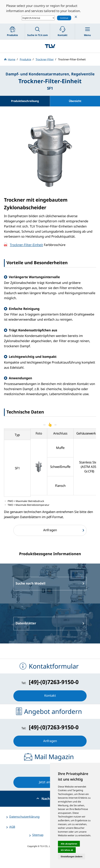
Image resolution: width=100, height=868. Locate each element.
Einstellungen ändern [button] (72, 856)
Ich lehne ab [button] (67, 850)
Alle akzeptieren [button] (69, 844)
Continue (64, 18)
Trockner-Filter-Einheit (26, 245)
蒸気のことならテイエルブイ (50, 46)
